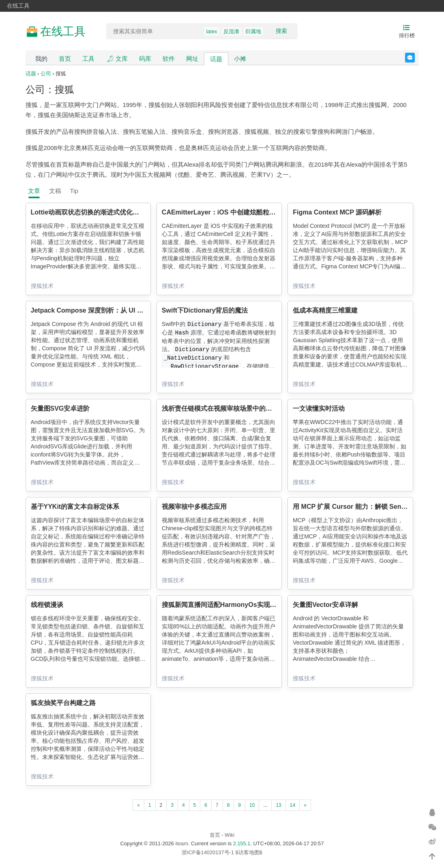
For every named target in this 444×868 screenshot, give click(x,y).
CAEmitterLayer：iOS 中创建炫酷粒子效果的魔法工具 (241, 212)
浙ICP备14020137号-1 (208, 852)
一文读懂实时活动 (319, 408)
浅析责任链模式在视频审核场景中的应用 (220, 408)
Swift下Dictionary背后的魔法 (205, 310)
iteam (182, 843)
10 (252, 805)
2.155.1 (242, 843)
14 (293, 805)
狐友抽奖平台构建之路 (63, 703)
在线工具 (18, 6)
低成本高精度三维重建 (325, 310)
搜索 (281, 31)
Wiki (230, 835)
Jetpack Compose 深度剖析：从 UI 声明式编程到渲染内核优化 (123, 310)
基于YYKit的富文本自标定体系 (75, 507)
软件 (169, 59)
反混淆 (231, 31)
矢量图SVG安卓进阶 (60, 408)
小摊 (240, 59)
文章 (34, 191)
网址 (192, 59)
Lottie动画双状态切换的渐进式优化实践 (88, 212)
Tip (74, 191)
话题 (216, 59)
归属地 (253, 31)
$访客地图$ (249, 852)
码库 (145, 59)
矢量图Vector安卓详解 (325, 605)
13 (278, 805)
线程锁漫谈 (47, 605)
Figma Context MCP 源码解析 (337, 212)
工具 (88, 59)
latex (211, 31)
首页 (65, 59)
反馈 (415, 58)
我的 (41, 59)
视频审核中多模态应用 (194, 507)
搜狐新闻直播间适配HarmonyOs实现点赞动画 (229, 605)
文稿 (55, 191)
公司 (46, 74)
